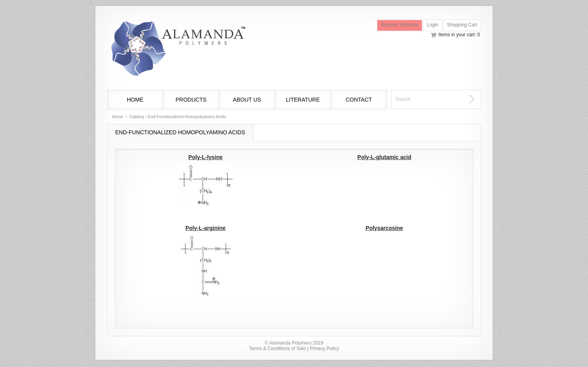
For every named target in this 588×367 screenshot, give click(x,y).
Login (433, 25)
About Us (247, 100)
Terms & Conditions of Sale (277, 348)
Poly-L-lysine (205, 157)
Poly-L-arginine (206, 228)
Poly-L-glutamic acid (384, 157)
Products (191, 100)
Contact (359, 100)
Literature (303, 100)
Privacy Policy (324, 348)
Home (135, 100)
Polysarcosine (384, 228)
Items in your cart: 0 (459, 35)
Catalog (136, 117)
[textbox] (428, 99)
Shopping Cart (462, 25)
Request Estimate (400, 25)
